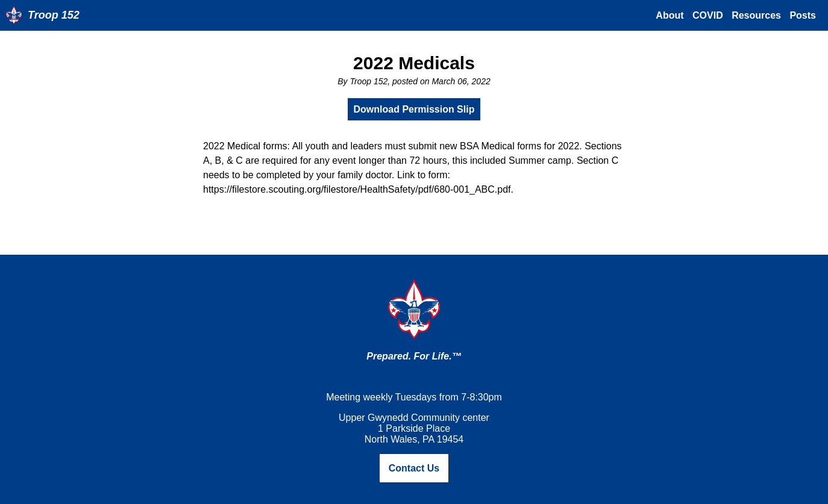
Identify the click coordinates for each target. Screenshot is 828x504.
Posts (803, 15)
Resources (756, 15)
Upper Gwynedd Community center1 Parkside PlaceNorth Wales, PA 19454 (414, 428)
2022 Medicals (414, 63)
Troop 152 (54, 15)
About (670, 15)
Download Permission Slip (414, 109)
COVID (708, 15)
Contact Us (414, 468)
